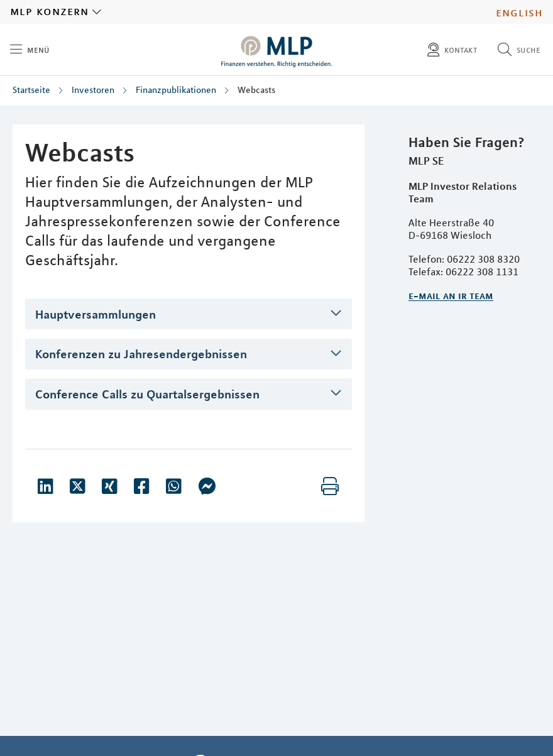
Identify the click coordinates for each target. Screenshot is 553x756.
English (519, 12)
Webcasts (256, 90)
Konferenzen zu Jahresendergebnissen (141, 353)
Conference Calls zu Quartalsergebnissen (147, 394)
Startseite (31, 90)
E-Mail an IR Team (451, 295)
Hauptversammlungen (96, 314)
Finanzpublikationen (176, 90)
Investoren (93, 90)
